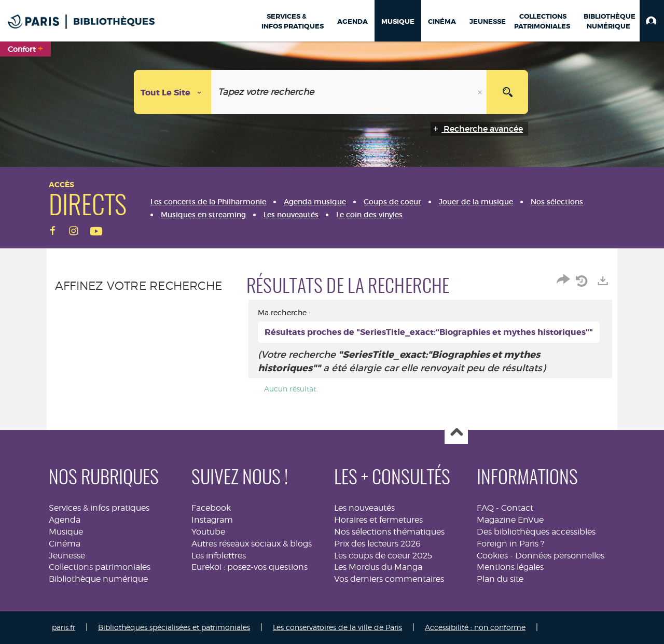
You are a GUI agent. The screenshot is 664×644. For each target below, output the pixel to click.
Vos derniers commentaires (389, 579)
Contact (517, 508)
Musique (66, 532)
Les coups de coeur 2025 (383, 556)
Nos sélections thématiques (389, 532)
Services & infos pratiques (99, 508)
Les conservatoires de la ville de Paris (337, 627)
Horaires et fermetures (378, 520)
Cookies (492, 556)
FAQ (485, 508)
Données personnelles (560, 556)
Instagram (212, 520)
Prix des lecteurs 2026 (377, 544)
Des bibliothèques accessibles (536, 532)
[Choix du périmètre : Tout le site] (173, 92)
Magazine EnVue (510, 520)
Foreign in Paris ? (510, 544)
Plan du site (500, 579)
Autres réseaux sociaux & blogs (252, 544)
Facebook (211, 508)
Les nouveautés (364, 508)
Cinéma (65, 544)
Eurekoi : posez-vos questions (250, 567)
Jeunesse (67, 556)
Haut (456, 433)
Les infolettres (219, 556)
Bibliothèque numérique (98, 579)
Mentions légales (510, 567)
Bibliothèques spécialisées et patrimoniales (174, 627)
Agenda (65, 520)
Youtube (208, 532)
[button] (652, 21)
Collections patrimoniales (100, 567)
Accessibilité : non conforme (475, 627)
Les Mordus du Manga (378, 567)
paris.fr (64, 627)
